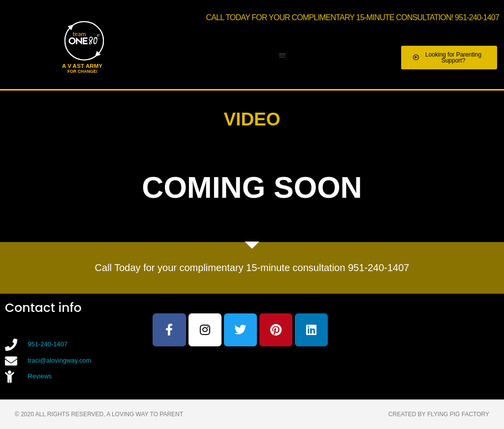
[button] (282, 55)
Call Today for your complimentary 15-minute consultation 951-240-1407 (252, 268)
